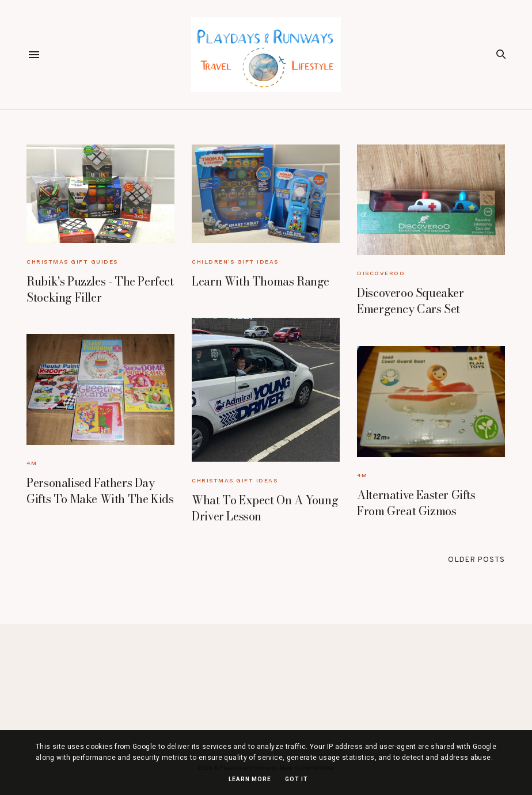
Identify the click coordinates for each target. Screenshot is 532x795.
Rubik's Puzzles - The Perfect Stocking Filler (100, 289)
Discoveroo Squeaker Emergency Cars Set (410, 301)
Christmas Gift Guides (72, 262)
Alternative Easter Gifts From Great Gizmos (416, 503)
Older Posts (476, 560)
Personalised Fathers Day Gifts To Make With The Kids (100, 491)
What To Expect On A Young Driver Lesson (265, 508)
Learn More (250, 779)
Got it (297, 779)
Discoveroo (381, 273)
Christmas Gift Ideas (235, 480)
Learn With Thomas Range (261, 281)
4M (32, 463)
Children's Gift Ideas (235, 262)
